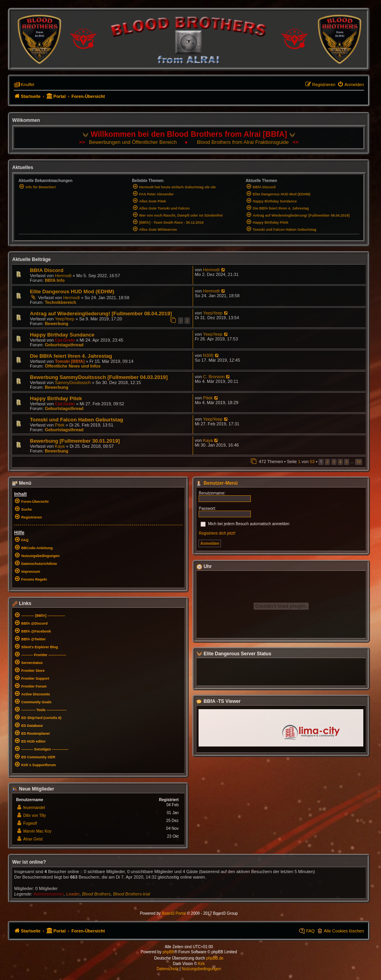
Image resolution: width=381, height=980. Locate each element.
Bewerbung (57, 324)
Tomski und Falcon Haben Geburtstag (76, 420)
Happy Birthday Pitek (56, 398)
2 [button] (327, 462)
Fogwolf (30, 823)
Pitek (208, 398)
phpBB (168, 952)
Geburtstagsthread (64, 345)
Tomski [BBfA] (70, 361)
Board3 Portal (174, 913)
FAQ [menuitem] (310, 931)
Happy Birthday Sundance (62, 335)
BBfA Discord (47, 270)
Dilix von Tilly (35, 815)
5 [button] (347, 462)
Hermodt (63, 276)
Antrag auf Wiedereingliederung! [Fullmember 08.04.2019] (101, 313)
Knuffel (28, 85)
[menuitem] (351, 85)
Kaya (60, 446)
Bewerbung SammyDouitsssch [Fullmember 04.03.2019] (99, 377)
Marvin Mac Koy (37, 831)
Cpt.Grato (65, 340)
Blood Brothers (97, 894)
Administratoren (49, 894)
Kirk (202, 964)
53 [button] (359, 462)
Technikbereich (61, 302)
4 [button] (340, 462)
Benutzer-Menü (217, 483)
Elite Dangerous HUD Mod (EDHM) (72, 291)
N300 (208, 355)
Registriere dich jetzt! (217, 533)
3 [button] (334, 462)
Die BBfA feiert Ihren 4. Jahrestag (71, 356)
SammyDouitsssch (73, 382)
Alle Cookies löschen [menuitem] (344, 931)
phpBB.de (215, 958)
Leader (73, 894)
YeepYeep (65, 319)
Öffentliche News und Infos (73, 366)
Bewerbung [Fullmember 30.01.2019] (75, 441)
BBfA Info (55, 280)
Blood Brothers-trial (131, 894)
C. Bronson (214, 377)
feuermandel (34, 808)
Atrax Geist (33, 839)
